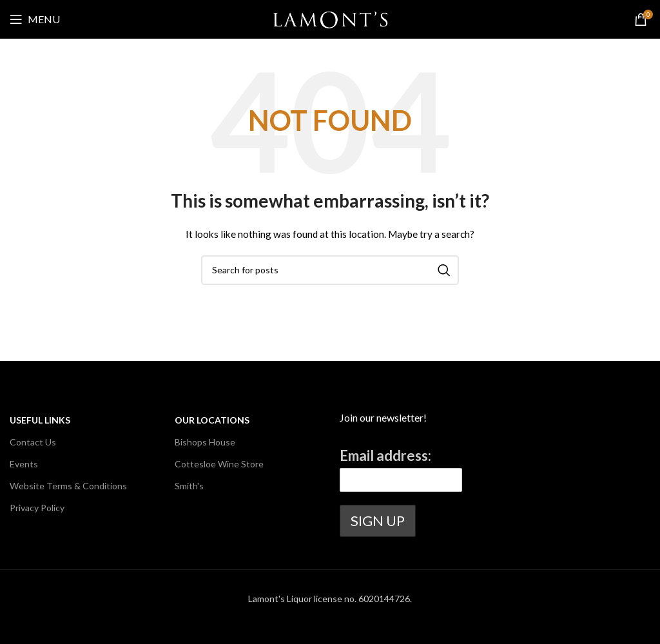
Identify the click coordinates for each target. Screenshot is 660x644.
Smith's (189, 486)
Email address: (385, 455)
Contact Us (33, 442)
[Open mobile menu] (35, 19)
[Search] (330, 270)
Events (24, 464)
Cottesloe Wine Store (219, 464)
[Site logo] (330, 18)
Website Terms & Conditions (68, 486)
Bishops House (205, 442)
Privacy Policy (37, 508)
